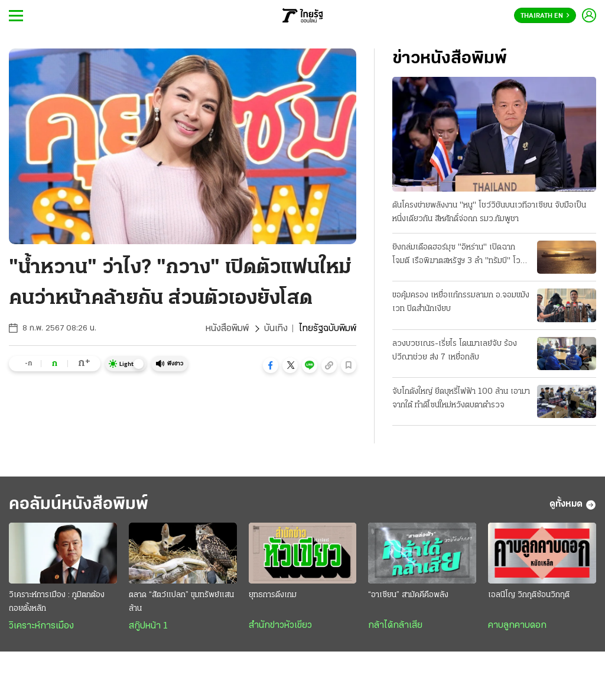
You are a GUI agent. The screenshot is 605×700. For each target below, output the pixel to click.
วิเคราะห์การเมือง (41, 626)
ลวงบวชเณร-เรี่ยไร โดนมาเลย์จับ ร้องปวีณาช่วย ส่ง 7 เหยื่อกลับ (455, 351)
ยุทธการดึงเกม (273, 595)
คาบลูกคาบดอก (517, 626)
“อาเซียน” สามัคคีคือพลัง (408, 595)
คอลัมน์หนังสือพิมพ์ (79, 505)
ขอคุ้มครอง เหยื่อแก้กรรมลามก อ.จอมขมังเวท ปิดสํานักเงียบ (461, 302)
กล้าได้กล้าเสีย (395, 626)
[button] (271, 365)
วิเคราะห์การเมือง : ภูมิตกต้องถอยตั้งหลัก (57, 602)
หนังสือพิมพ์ (227, 329)
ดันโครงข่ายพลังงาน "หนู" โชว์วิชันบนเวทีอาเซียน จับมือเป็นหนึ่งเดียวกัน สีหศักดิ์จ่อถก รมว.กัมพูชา (489, 212)
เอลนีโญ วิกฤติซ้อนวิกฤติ (529, 595)
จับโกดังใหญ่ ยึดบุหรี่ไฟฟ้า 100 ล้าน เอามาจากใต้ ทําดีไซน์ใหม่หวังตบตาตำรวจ (461, 398)
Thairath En (545, 16)
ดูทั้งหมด (573, 505)
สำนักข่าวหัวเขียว (280, 626)
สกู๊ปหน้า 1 (148, 626)
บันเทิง (276, 329)
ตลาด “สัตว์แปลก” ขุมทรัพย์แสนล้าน (181, 602)
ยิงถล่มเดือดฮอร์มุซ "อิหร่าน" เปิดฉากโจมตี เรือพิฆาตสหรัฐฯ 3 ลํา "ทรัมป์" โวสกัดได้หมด (456, 255)
